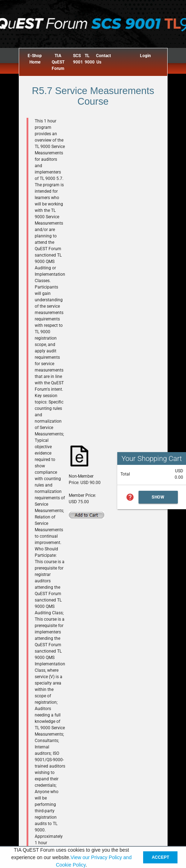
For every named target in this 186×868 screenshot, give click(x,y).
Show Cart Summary (158, 499)
